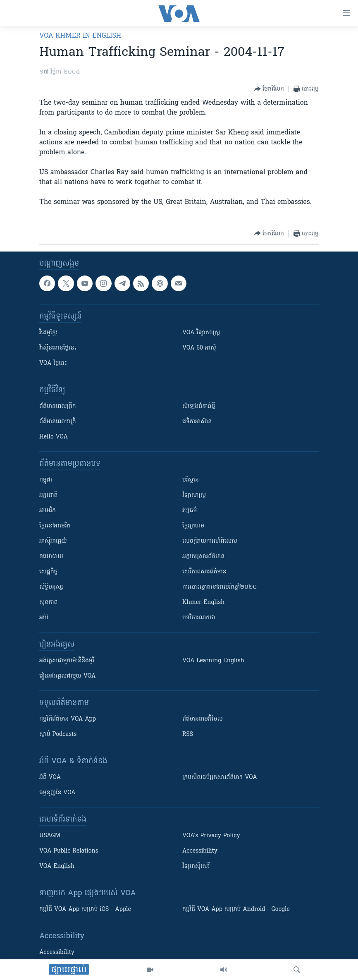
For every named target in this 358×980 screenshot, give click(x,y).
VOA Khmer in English (80, 36)
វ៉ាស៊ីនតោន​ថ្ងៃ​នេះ (58, 348)
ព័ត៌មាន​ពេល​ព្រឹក (58, 406)
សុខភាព (48, 603)
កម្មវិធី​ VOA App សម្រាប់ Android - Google (236, 909)
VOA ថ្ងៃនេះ (53, 363)
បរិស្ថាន (191, 480)
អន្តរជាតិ (48, 495)
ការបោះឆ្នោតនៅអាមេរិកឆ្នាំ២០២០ (220, 587)
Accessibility (200, 851)
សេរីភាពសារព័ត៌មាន (204, 572)
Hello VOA (54, 437)
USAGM (50, 836)
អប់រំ (44, 618)
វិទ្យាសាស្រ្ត (194, 495)
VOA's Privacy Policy (211, 836)
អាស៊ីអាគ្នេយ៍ (53, 541)
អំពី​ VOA (50, 778)
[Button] (269, 89)
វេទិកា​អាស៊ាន (197, 422)
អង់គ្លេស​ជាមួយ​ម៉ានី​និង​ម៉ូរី (67, 661)
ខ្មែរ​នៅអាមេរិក (55, 526)
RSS (188, 734)
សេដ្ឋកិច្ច (48, 572)
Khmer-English (203, 603)
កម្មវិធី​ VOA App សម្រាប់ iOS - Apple (85, 909)
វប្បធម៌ (190, 511)
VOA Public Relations (69, 851)
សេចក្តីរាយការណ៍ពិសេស (210, 541)
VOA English (57, 866)
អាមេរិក (48, 511)
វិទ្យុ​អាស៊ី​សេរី (196, 866)
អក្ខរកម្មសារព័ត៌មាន (203, 557)
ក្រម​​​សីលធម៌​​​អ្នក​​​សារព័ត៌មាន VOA (220, 778)
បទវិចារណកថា (199, 618)
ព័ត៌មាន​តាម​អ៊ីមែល (203, 719)
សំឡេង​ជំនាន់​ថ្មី (199, 406)
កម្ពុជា (46, 480)
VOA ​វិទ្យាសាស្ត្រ (201, 333)
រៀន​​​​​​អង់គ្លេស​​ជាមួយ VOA (67, 676)
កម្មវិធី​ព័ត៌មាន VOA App (68, 719)
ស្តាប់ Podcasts (58, 734)
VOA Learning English (213, 661)
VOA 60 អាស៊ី (199, 348)
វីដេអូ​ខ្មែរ (48, 333)
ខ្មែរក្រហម (193, 526)
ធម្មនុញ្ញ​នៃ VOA (57, 793)
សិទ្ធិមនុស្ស (51, 587)
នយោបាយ (51, 557)
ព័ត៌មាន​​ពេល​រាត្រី (58, 422)
